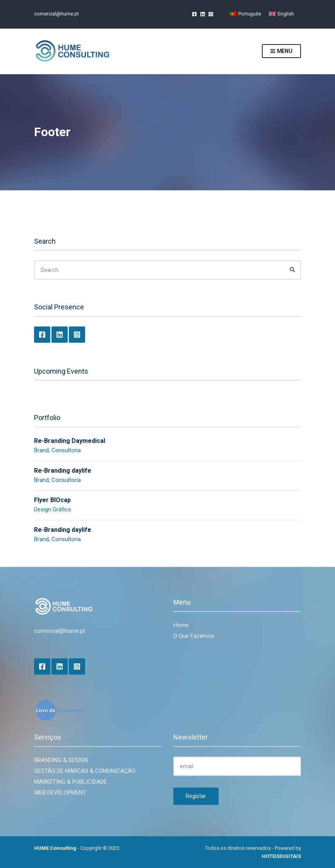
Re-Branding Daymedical (70, 441)
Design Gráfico (53, 509)
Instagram (211, 14)
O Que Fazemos (194, 636)
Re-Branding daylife (63, 471)
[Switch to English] (281, 14)
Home (181, 625)
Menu (281, 51)
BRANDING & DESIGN (61, 760)
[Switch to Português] (245, 14)
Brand (41, 450)
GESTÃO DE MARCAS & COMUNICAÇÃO (85, 771)
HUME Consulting (55, 848)
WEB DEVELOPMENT (60, 793)
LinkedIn (203, 14)
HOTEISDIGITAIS (281, 856)
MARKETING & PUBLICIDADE (70, 782)
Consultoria (66, 450)
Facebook (194, 14)
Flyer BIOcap (52, 500)
